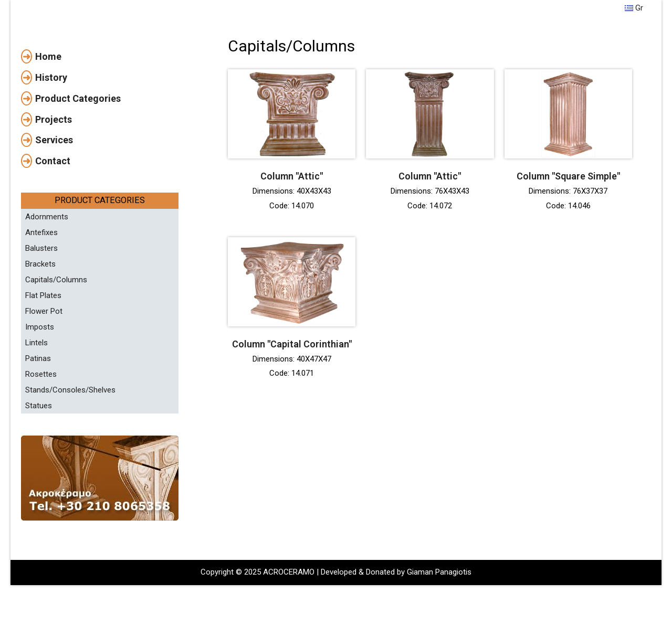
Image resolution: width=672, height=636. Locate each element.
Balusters (41, 319)
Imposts (40, 398)
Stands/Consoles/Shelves (70, 461)
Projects (54, 190)
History (51, 148)
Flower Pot (44, 382)
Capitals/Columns (56, 351)
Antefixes (41, 303)
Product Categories (78, 169)
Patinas (38, 429)
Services (54, 211)
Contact (53, 232)
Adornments (47, 288)
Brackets (40, 335)
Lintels (36, 414)
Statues (39, 476)
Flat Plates (43, 366)
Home (48, 127)
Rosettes (41, 445)
